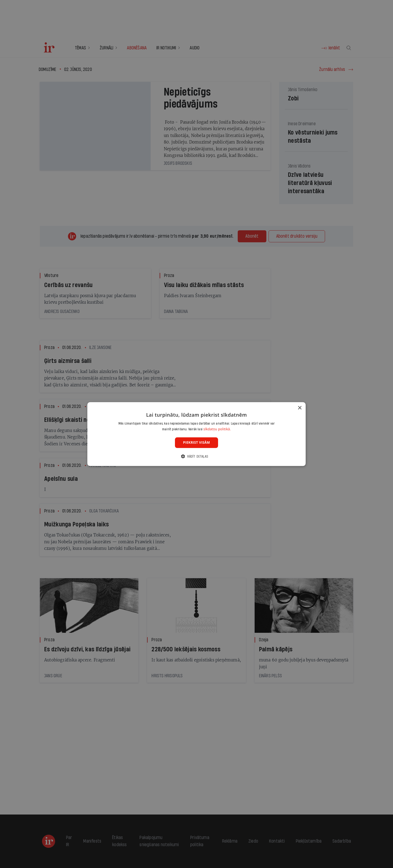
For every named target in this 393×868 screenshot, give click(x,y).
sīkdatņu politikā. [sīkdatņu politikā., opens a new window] (217, 429)
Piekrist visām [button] (196, 442)
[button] (196, 456)
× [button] (300, 408)
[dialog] (196, 434)
